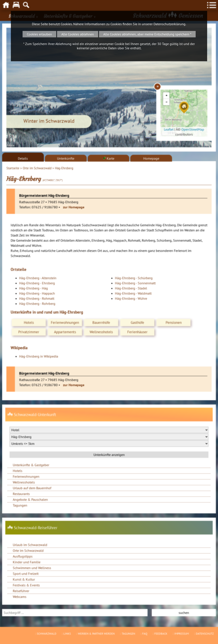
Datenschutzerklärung (169, 24)
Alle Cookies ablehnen (78, 34)
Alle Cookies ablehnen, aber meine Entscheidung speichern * (147, 34)
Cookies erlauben (39, 34)
